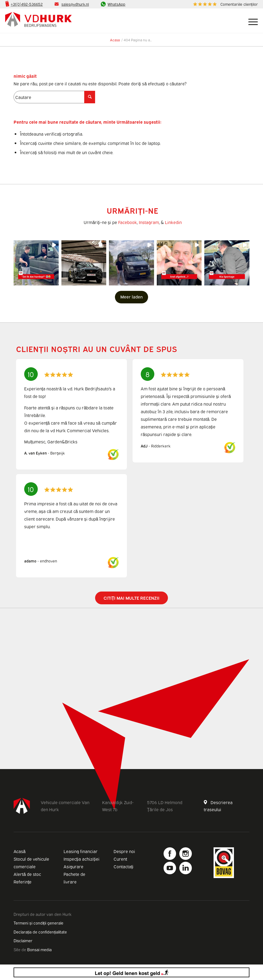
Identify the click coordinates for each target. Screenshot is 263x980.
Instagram (149, 222)
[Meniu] (250, 21)
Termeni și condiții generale (38, 923)
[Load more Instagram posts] (131, 297)
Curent (120, 859)
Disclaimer (23, 940)
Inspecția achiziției (82, 859)
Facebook (128, 222)
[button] (36, 263)
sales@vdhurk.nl (75, 4)
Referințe (23, 882)
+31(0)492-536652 (27, 4)
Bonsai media (39, 949)
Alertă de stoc (27, 874)
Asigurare (73, 866)
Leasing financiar (81, 851)
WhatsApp (116, 4)
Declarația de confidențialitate (40, 932)
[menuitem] (224, 4)
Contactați (123, 866)
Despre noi (124, 851)
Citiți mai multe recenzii (132, 598)
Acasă (20, 851)
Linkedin (173, 222)
